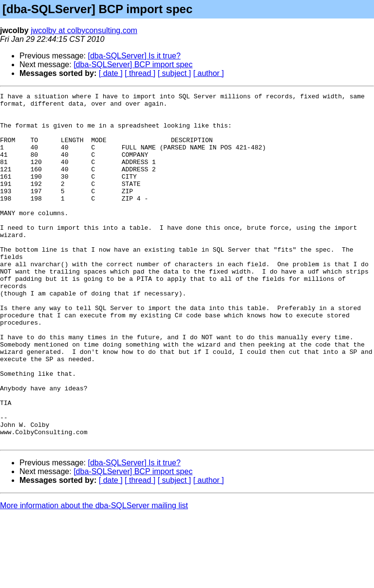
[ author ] (209, 73)
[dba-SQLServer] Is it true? (134, 56)
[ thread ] (140, 73)
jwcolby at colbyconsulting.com (84, 30)
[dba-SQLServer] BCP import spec (133, 64)
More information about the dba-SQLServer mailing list (94, 576)
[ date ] (111, 73)
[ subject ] (174, 73)
